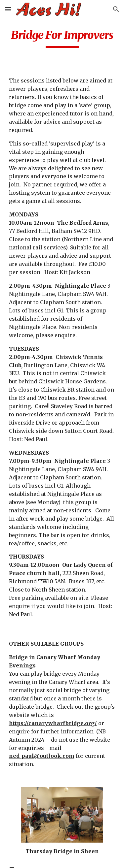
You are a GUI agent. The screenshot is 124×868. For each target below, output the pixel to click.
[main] (62, 38)
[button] (8, 9)
